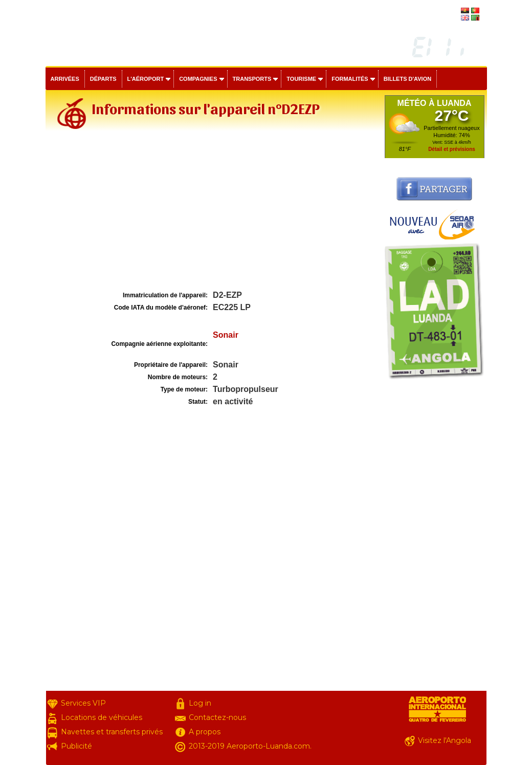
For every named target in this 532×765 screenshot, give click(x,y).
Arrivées (65, 79)
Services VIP (83, 703)
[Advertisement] (214, 212)
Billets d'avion (407, 79)
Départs (103, 79)
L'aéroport (146, 79)
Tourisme (301, 79)
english (450, 18)
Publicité (76, 746)
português (446, 11)
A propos (205, 732)
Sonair (226, 335)
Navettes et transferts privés (112, 732)
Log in (200, 703)
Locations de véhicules (102, 717)
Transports (252, 79)
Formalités (350, 79)
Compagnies (198, 79)
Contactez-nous (217, 717)
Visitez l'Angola (445, 740)
